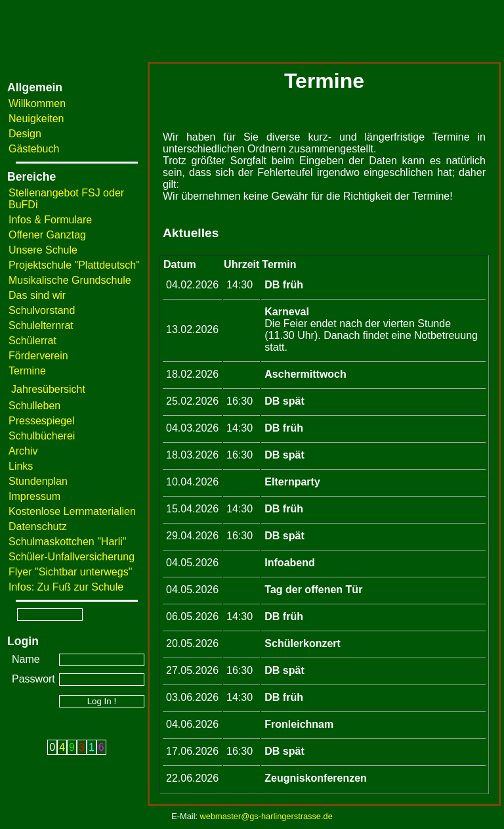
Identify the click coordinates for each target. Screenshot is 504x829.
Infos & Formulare (50, 220)
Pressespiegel (42, 421)
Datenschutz (38, 527)
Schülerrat (32, 341)
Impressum (34, 496)
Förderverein (38, 356)
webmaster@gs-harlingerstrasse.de (266, 816)
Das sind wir (37, 295)
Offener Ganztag (47, 235)
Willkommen (37, 103)
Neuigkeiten (36, 119)
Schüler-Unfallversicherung (72, 557)
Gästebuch (34, 149)
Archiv (23, 451)
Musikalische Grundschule (70, 280)
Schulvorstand (42, 310)
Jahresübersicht (48, 389)
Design (25, 134)
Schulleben (34, 406)
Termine (27, 371)
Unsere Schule (43, 250)
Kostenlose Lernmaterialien (72, 511)
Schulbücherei (42, 436)
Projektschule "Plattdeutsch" (74, 265)
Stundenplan (38, 481)
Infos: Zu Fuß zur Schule (66, 587)
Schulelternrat (41, 325)
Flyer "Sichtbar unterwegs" (70, 572)
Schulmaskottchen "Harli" (67, 542)
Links (21, 466)
